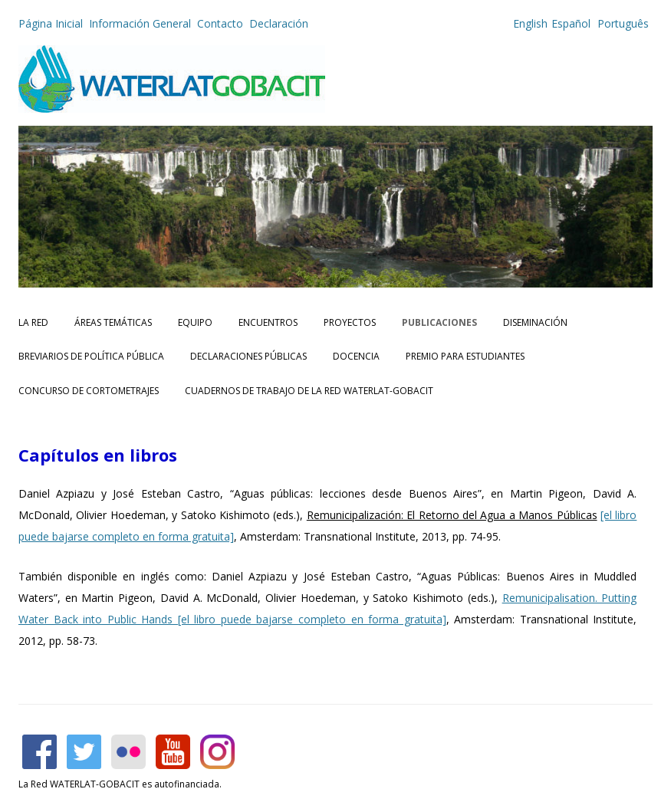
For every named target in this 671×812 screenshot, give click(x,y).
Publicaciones (439, 322)
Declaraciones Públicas (248, 356)
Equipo (195, 322)
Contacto (220, 23)
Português (622, 23)
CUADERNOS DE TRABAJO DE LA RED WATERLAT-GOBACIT (309, 391)
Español (571, 23)
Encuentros (268, 322)
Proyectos (350, 322)
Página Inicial (51, 23)
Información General (140, 23)
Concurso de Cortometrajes (89, 391)
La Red (33, 322)
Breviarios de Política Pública (91, 356)
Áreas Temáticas (113, 322)
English (530, 23)
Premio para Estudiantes (465, 356)
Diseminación (535, 322)
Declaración (279, 23)
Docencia (356, 356)
